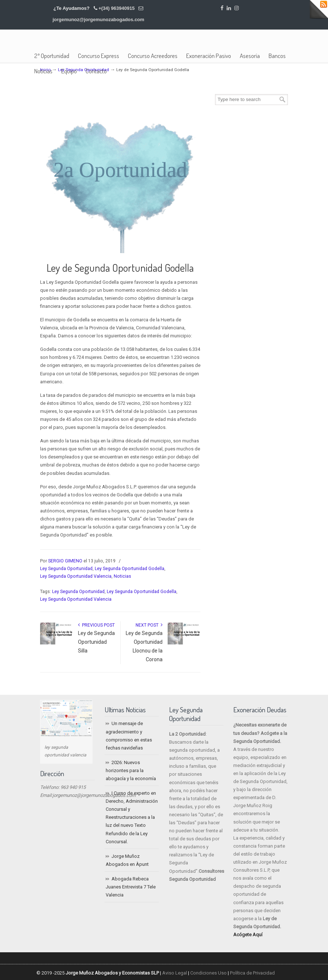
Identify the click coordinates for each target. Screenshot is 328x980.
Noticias (122, 576)
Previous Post (96, 625)
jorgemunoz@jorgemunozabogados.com (98, 20)
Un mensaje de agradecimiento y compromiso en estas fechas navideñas (129, 735)
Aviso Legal (175, 973)
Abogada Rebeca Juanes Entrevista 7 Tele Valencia (131, 887)
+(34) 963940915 (116, 8)
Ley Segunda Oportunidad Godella (130, 569)
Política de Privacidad (252, 973)
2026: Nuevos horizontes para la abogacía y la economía (131, 770)
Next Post (149, 625)
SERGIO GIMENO (65, 561)
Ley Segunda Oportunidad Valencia (76, 576)
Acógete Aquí (248, 935)
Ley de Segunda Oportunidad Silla (96, 642)
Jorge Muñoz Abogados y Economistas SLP (99, 42)
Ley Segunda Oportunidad (66, 569)
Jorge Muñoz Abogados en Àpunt (127, 860)
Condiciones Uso (208, 973)
